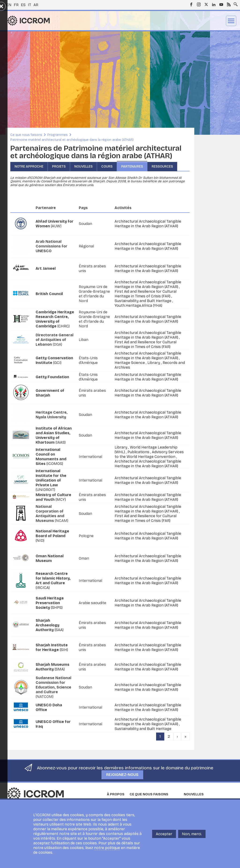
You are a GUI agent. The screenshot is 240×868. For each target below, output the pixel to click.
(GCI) (54, 360)
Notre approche (29, 166)
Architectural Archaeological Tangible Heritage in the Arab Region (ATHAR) (148, 224)
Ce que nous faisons (26, 135)
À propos (116, 794)
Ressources (162, 166)
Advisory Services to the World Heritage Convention (149, 454)
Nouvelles (83, 166)
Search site (235, 3)
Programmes (58, 135)
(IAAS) (54, 435)
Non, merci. (192, 834)
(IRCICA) (53, 581)
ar (36, 5)
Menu (231, 21)
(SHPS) (50, 603)
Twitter (206, 4)
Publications (139, 452)
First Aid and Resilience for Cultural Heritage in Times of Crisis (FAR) (146, 294)
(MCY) (53, 497)
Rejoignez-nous (122, 775)
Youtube (221, 4)
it (30, 5)
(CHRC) (55, 319)
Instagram (199, 4)
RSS (229, 4)
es (23, 5)
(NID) (52, 536)
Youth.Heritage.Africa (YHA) (138, 305)
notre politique (107, 848)
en (9, 5)
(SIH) (52, 647)
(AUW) (54, 224)
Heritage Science (130, 363)
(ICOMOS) (51, 457)
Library (154, 363)
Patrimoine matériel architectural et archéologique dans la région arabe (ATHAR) (72, 140)
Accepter (164, 834)
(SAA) (50, 625)
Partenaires (132, 166)
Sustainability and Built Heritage (143, 301)
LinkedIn (214, 4)
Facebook (191, 4)
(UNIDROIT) (51, 480)
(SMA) (52, 667)
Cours (107, 166)
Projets (59, 166)
